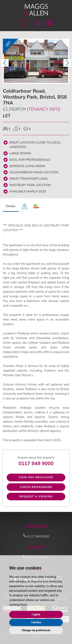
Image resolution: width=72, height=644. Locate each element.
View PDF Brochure (36, 477)
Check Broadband (36, 487)
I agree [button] (36, 614)
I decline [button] (36, 622)
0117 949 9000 (36, 463)
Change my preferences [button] (36, 630)
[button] (38, 23)
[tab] (25, 206)
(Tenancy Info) (43, 109)
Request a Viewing (36, 496)
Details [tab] (11, 206)
